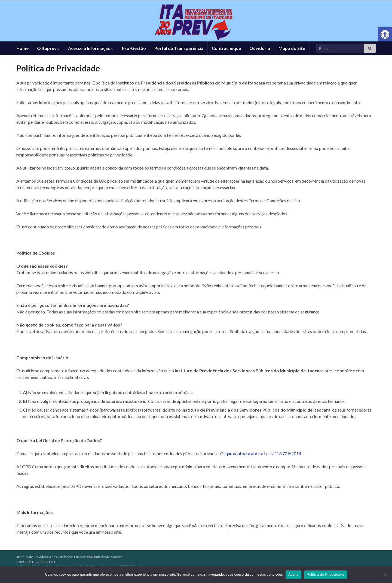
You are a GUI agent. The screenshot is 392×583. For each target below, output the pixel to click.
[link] (385, 34)
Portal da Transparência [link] (179, 48)
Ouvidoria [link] (260, 48)
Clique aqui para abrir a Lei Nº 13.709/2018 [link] (261, 453)
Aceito (293, 574)
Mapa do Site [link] (292, 48)
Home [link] (22, 48)
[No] (385, 575)
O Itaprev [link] (48, 48)
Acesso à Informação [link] (91, 48)
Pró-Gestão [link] (134, 48)
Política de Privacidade (326, 574)
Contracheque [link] (226, 48)
